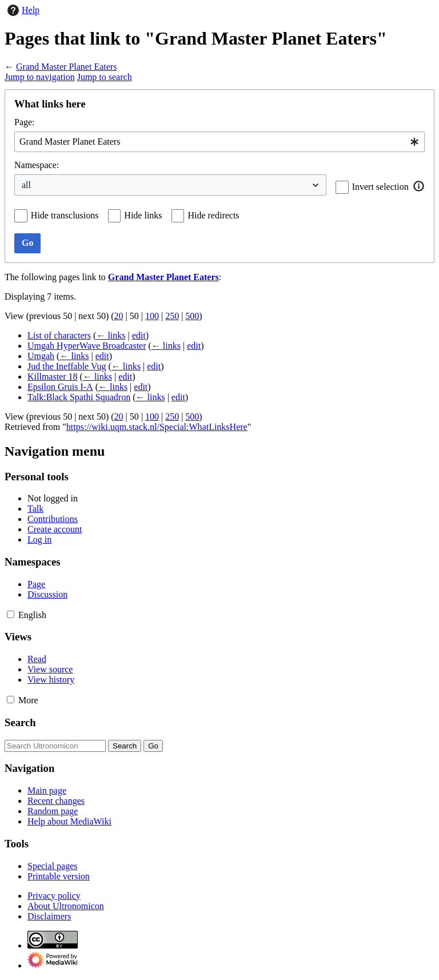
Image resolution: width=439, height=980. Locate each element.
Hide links (143, 215)
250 (172, 316)
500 (192, 316)
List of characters (59, 335)
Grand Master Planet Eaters (66, 67)
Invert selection (380, 187)
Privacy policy (54, 896)
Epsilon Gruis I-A (60, 387)
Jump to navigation (40, 77)
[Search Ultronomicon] (55, 746)
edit (139, 335)
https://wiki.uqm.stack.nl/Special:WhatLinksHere (157, 427)
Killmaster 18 (53, 377)
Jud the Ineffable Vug (67, 366)
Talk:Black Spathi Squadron (79, 397)
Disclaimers (49, 916)
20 (119, 316)
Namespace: (37, 165)
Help (22, 10)
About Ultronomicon (66, 906)
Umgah (41, 356)
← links (111, 335)
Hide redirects (213, 215)
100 (152, 316)
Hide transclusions (65, 215)
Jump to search (105, 77)
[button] (419, 186)
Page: (25, 122)
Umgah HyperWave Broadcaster (87, 346)
